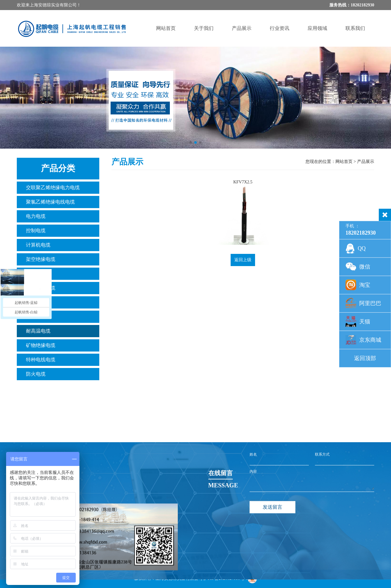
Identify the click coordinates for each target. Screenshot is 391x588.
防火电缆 (36, 374)
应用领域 (317, 28)
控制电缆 (36, 231)
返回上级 (243, 260)
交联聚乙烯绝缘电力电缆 (53, 188)
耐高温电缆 (38, 331)
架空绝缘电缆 (41, 259)
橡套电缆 (36, 302)
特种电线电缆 (41, 360)
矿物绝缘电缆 (41, 345)
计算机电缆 (38, 245)
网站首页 (166, 28)
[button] (191, 142)
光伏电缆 (36, 317)
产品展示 (242, 28)
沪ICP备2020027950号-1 (226, 578)
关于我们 (204, 28)
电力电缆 (36, 216)
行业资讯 (280, 28)
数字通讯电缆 (41, 288)
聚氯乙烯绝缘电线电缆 (50, 202)
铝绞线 (33, 274)
